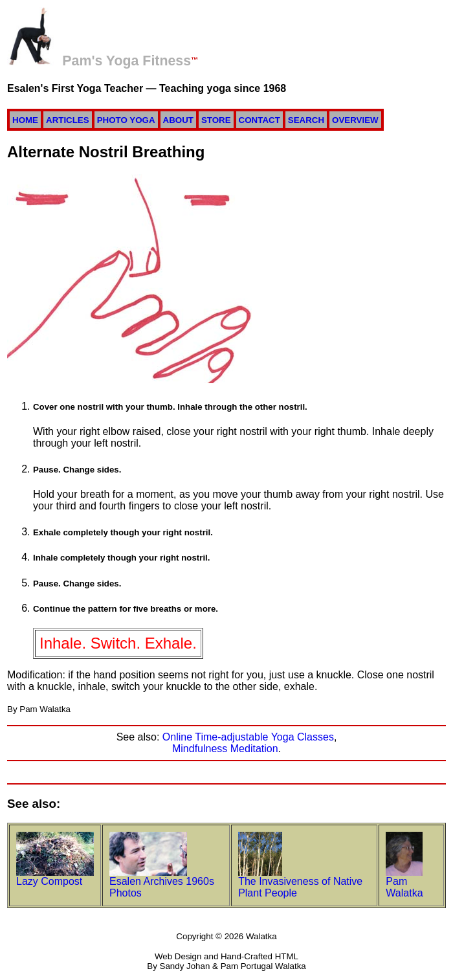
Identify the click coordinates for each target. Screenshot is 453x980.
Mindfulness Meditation (225, 749)
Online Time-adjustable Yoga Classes (248, 737)
